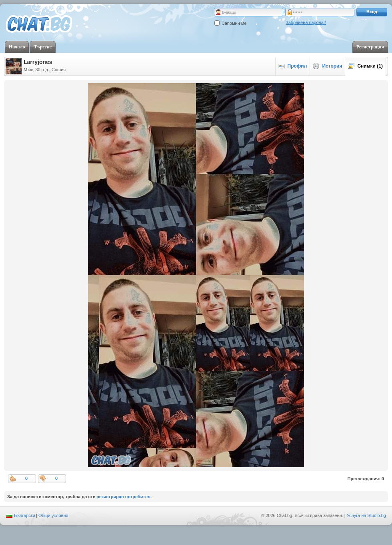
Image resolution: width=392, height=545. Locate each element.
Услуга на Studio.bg (366, 515)
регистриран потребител (123, 497)
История (327, 66)
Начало (17, 47)
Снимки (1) (365, 66)
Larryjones (38, 62)
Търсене (43, 47)
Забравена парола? (306, 22)
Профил (293, 66)
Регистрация (370, 47)
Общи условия (53, 515)
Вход (372, 12)
